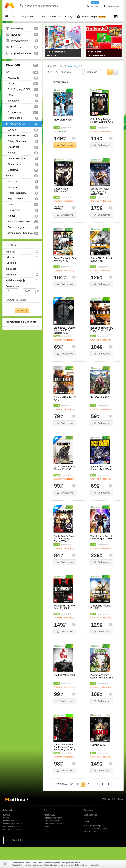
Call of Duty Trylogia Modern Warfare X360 (102, 121)
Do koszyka (65, 145)
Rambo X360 (98, 745)
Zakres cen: (13, 286)
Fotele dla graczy (22, 227)
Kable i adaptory (22, 193)
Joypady (22, 187)
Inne (22, 95)
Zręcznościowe (22, 136)
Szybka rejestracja (92, 826)
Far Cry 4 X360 (100, 398)
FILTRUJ (22, 310)
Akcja (22, 84)
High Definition (22, 199)
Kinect (22, 153)
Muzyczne (22, 78)
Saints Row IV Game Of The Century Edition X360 (64, 539)
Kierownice (22, 210)
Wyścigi (22, 130)
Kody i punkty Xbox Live (22, 233)
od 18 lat (11, 275)
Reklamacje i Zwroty (53, 824)
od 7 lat (10, 257)
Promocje (22, 47)
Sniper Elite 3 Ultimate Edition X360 (102, 260)
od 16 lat (11, 269)
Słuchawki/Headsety (22, 222)
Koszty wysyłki (50, 815)
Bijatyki (22, 107)
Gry (22, 72)
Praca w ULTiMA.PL (12, 827)
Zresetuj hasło (90, 832)
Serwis (47, 827)
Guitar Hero (22, 164)
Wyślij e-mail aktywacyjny (96, 829)
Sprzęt (22, 176)
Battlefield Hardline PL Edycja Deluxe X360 (102, 329)
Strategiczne (22, 118)
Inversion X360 (63, 120)
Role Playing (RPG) (22, 89)
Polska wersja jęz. (16, 280)
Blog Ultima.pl (90, 815)
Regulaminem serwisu (72, 863)
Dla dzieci (22, 147)
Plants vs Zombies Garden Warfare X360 (102, 676)
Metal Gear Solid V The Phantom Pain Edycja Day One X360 (65, 747)
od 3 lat (10, 252)
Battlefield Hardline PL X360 (65, 398)
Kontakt (7, 815)
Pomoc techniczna (52, 821)
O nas (6, 818)
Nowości (22, 35)
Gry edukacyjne (22, 159)
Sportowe (22, 170)
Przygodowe (22, 112)
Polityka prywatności (13, 824)
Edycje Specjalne (22, 141)
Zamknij (5, 864)
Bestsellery (22, 28)
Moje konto (111, 6)
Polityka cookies (11, 821)
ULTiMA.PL (15, 840)
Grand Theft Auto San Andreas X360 (65, 260)
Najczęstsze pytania (53, 818)
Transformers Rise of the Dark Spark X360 (101, 537)
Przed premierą (22, 41)
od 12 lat (11, 263)
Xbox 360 (22, 65)
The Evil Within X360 (64, 675)
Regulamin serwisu (12, 830)
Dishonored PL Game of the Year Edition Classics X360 (64, 330)
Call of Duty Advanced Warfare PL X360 (65, 468)
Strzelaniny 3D (22, 124)
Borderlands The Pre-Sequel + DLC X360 (101, 468)
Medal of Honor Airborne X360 (61, 190)
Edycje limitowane (22, 53)
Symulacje (22, 101)
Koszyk (92, 6)
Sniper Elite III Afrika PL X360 (101, 607)
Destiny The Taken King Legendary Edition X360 (100, 191)
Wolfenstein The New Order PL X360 (64, 607)
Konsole (22, 182)
